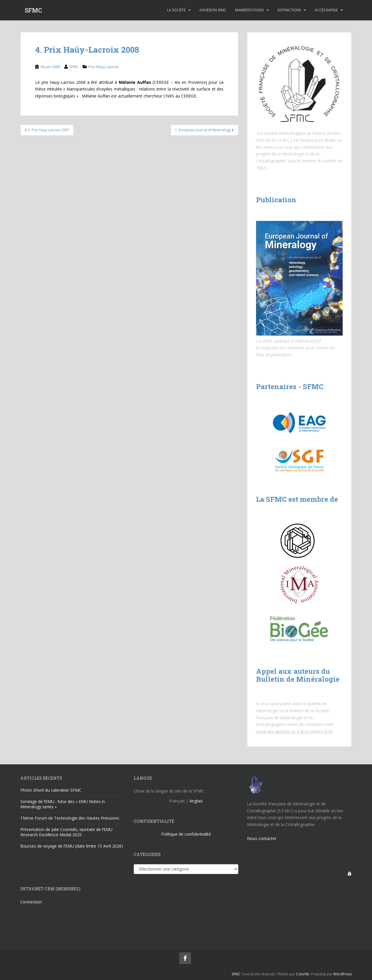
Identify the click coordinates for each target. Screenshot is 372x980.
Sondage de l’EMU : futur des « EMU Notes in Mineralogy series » (63, 804)
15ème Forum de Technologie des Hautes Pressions (70, 818)
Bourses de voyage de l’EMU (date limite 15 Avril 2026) (72, 846)
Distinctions (289, 10)
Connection (31, 902)
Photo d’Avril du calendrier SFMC (51, 790)
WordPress (343, 974)
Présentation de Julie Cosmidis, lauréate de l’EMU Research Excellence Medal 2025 (66, 832)
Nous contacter (262, 838)
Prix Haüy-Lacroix (104, 67)
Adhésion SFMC (213, 10)
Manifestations (249, 10)
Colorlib (303, 974)
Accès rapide (326, 10)
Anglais (196, 801)
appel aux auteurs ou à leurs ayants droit (294, 731)
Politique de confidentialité (186, 834)
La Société (176, 10)
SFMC (33, 10)
